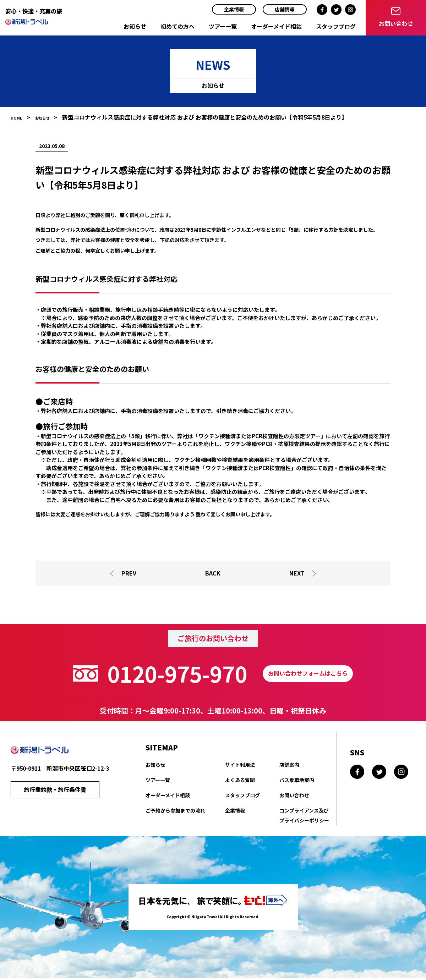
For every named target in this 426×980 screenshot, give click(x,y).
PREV (128, 574)
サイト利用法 (240, 766)
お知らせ (135, 26)
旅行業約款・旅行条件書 (55, 793)
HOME (19, 117)
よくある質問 (240, 782)
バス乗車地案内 (297, 782)
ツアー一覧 (223, 26)
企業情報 (234, 9)
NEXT (298, 574)
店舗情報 (285, 9)
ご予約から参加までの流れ (175, 812)
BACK (213, 574)
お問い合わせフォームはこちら (308, 675)
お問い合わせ (294, 797)
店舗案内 (289, 766)
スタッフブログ (336, 26)
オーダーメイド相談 (276, 26)
